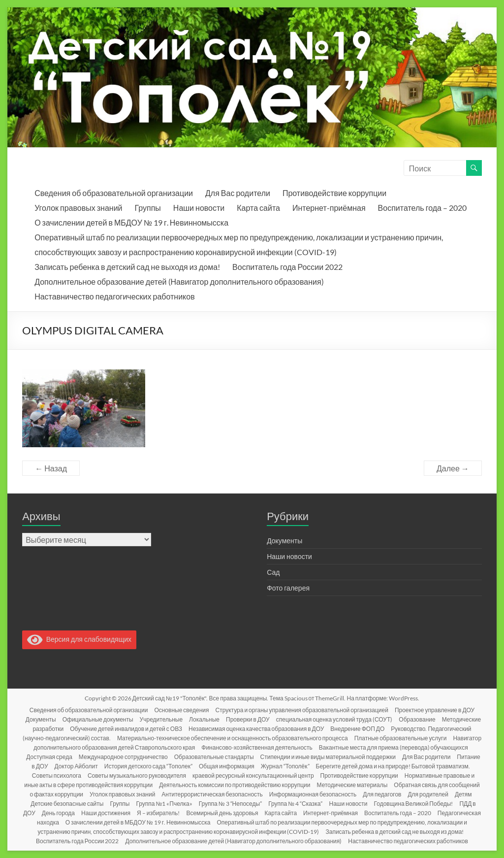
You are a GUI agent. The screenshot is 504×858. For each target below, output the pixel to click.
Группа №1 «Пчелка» (164, 804)
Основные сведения (181, 710)
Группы (148, 208)
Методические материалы (352, 785)
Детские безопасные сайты (67, 804)
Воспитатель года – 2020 (422, 208)
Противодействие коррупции (334, 193)
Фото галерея (288, 588)
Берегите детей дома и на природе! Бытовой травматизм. (393, 766)
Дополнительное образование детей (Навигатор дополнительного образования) (179, 281)
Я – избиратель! (158, 813)
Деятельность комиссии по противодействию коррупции (235, 785)
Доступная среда (49, 757)
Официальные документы (98, 719)
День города (58, 813)
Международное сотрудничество (123, 757)
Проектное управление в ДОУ (435, 710)
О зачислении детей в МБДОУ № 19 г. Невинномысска (131, 222)
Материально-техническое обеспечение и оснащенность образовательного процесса (233, 738)
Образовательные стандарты (214, 757)
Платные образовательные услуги (401, 738)
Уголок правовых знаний (78, 208)
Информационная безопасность (313, 794)
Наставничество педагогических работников (115, 296)
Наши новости (199, 208)
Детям (463, 794)
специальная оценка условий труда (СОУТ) (334, 719)
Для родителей (428, 794)
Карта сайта (258, 208)
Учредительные (161, 719)
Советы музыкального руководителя (137, 775)
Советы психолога (57, 775)
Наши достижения (106, 813)
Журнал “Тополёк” (285, 766)
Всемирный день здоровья (222, 813)
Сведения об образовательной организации (114, 193)
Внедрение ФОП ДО (357, 729)
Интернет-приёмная (329, 208)
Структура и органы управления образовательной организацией (301, 710)
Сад (273, 572)
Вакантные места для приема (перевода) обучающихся (394, 747)
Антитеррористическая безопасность (212, 794)
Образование (417, 719)
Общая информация (227, 766)
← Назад (51, 468)
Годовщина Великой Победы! (414, 804)
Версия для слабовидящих (79, 639)
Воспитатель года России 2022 (287, 267)
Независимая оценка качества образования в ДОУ (256, 729)
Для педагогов (382, 794)
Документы (284, 541)
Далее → (453, 468)
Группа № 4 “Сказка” (295, 804)
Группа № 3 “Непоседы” (230, 804)
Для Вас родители (238, 193)
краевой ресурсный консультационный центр (253, 775)
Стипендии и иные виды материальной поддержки (328, 757)
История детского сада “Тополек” (148, 766)
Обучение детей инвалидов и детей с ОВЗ (126, 729)
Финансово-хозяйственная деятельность (257, 747)
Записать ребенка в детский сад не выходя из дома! (127, 267)
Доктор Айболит (76, 766)
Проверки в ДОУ (248, 719)
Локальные (204, 719)
